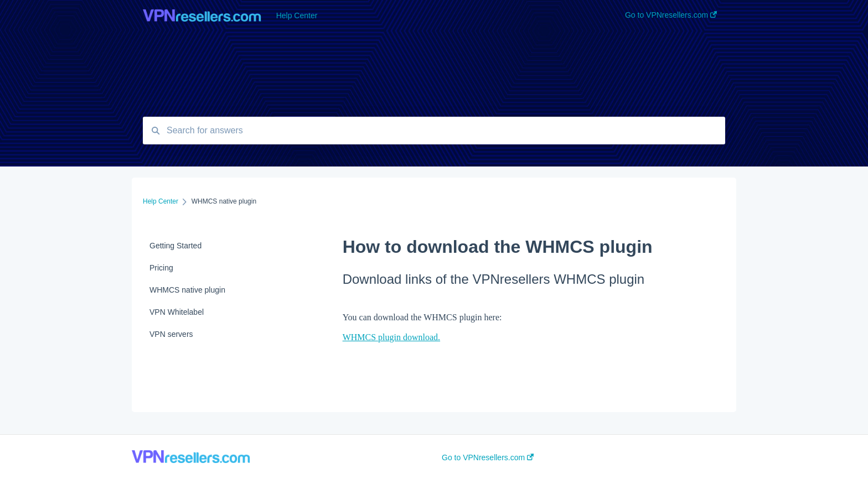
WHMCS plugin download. (391, 337)
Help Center (297, 15)
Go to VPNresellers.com (488, 457)
